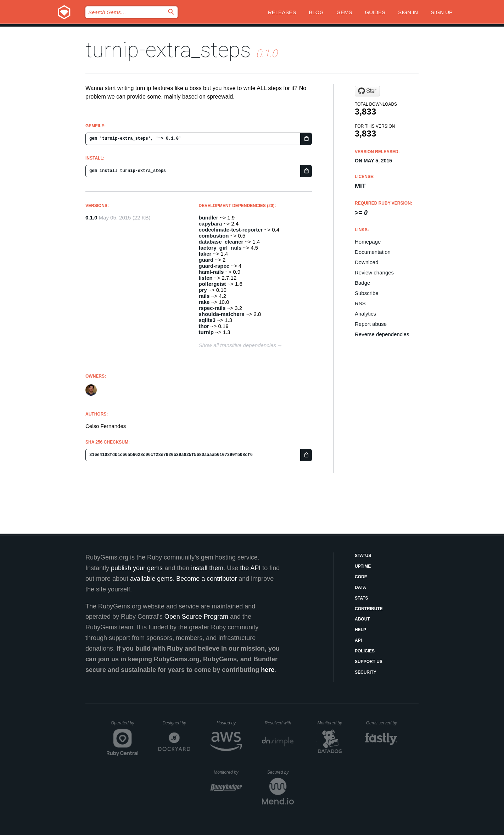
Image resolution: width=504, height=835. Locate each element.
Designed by (176, 723)
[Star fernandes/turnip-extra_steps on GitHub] (367, 91)
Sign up (442, 12)
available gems (151, 579)
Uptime (363, 566)
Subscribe (367, 293)
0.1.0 (91, 218)
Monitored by (332, 723)
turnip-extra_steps (168, 50)
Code (361, 577)
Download (367, 262)
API (358, 640)
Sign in (408, 12)
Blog (316, 12)
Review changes (374, 272)
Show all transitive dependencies (237, 345)
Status (363, 556)
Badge (362, 283)
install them (207, 568)
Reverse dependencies (382, 334)
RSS (360, 303)
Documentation (373, 252)
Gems (344, 12)
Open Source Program (196, 617)
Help (360, 630)
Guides (375, 12)
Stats (362, 598)
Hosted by (229, 723)
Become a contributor (206, 579)
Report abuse (371, 324)
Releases (282, 12)
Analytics (365, 314)
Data (360, 588)
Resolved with (279, 723)
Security (366, 672)
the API (250, 568)
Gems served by (382, 723)
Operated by (125, 725)
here (268, 670)
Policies (365, 651)
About (362, 619)
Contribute (369, 609)
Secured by (281, 772)
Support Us (369, 662)
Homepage (368, 242)
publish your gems (137, 568)
